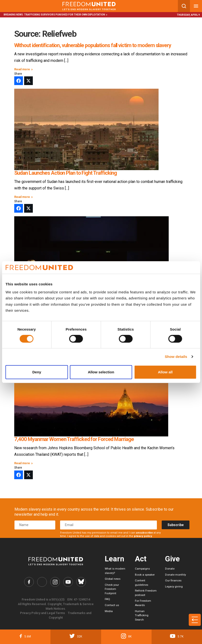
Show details (176, 357)
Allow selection (101, 372)
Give (172, 559)
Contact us (112, 605)
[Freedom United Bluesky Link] (81, 582)
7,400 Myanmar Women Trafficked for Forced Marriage (74, 439)
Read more (24, 69)
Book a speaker (145, 575)
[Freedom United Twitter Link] (42, 582)
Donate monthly (175, 575)
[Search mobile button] (184, 6)
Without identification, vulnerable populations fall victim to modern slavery (93, 45)
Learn (115, 559)
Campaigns (142, 569)
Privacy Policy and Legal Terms (42, 613)
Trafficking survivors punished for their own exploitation (65, 15)
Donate (170, 569)
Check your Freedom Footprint (112, 589)
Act (141, 559)
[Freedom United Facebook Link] (29, 582)
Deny (37, 372)
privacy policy (143, 536)
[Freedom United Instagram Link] (55, 582)
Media (109, 611)
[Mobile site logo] (89, 6)
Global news (113, 579)
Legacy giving (174, 586)
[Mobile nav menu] (196, 6)
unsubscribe (144, 533)
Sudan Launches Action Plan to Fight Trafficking (66, 173)
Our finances (173, 580)
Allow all (165, 372)
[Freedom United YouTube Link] (68, 582)
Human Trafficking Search (142, 615)
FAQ (107, 599)
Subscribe (176, 525)
